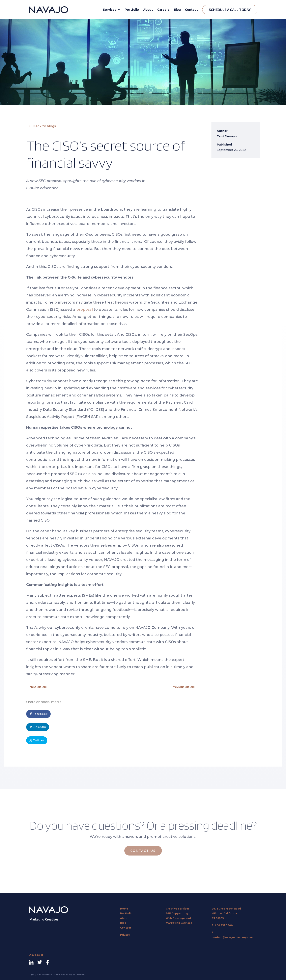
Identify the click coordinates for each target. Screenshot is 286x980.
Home (124, 909)
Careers (163, 9)
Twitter (39, 740)
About (148, 9)
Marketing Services (179, 923)
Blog (177, 9)
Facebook (40, 714)
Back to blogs (45, 126)
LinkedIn (40, 727)
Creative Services (178, 909)
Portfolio (132, 9)
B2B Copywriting (177, 913)
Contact (191, 9)
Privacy (125, 935)
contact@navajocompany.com (232, 937)
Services (110, 9)
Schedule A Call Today (230, 10)
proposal (85, 310)
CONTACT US (143, 850)
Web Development (178, 918)
